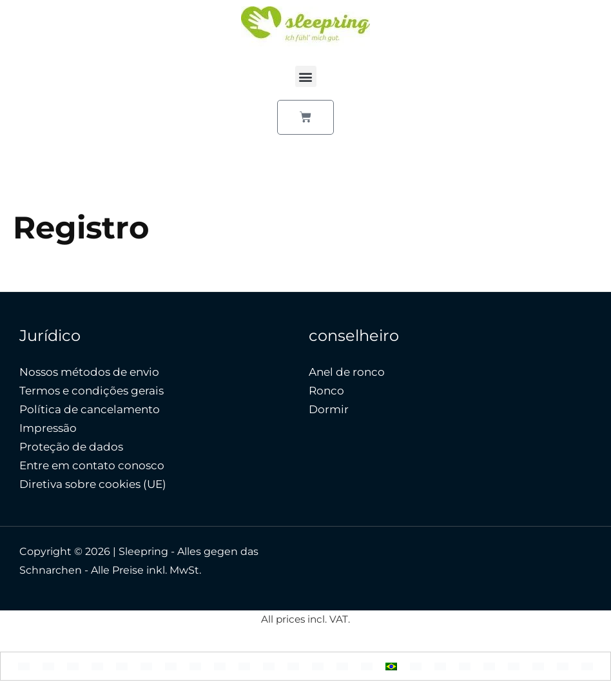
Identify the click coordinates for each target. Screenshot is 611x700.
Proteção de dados (71, 447)
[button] (306, 76)
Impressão (48, 428)
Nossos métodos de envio (89, 372)
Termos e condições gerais (92, 391)
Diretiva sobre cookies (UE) (93, 484)
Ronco (326, 391)
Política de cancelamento (90, 409)
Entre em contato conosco (92, 465)
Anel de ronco (347, 372)
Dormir (329, 409)
